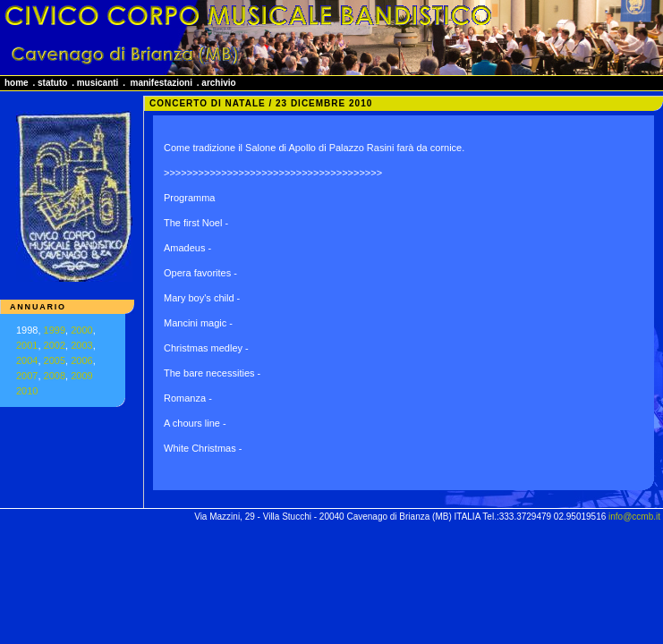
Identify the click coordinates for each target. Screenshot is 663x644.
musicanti (98, 83)
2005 (55, 360)
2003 (81, 345)
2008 (55, 376)
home (17, 83)
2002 (55, 345)
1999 (55, 330)
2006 (81, 360)
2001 (27, 345)
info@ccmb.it (634, 517)
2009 (81, 376)
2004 (27, 360)
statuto (52, 83)
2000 (81, 330)
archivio (218, 83)
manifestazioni (161, 83)
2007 (27, 376)
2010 (27, 391)
